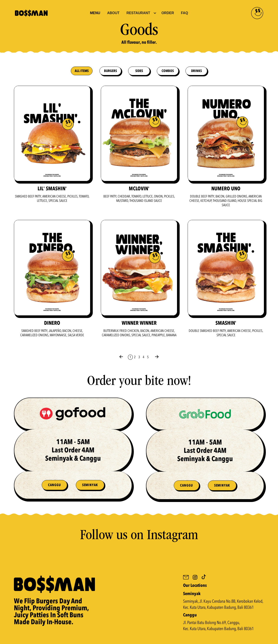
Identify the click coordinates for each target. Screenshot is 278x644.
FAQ (185, 13)
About (113, 13)
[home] (50, 13)
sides (139, 71)
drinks (196, 71)
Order (168, 13)
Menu (95, 13)
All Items (82, 71)
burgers (110, 71)
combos (168, 71)
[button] (141, 13)
